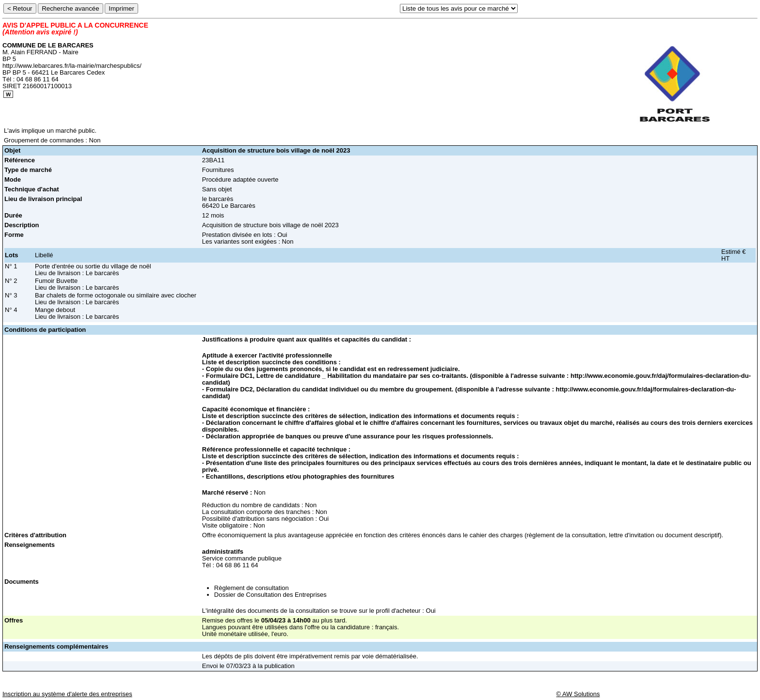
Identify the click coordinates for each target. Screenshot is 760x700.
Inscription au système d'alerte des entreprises (67, 694)
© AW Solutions (578, 694)
